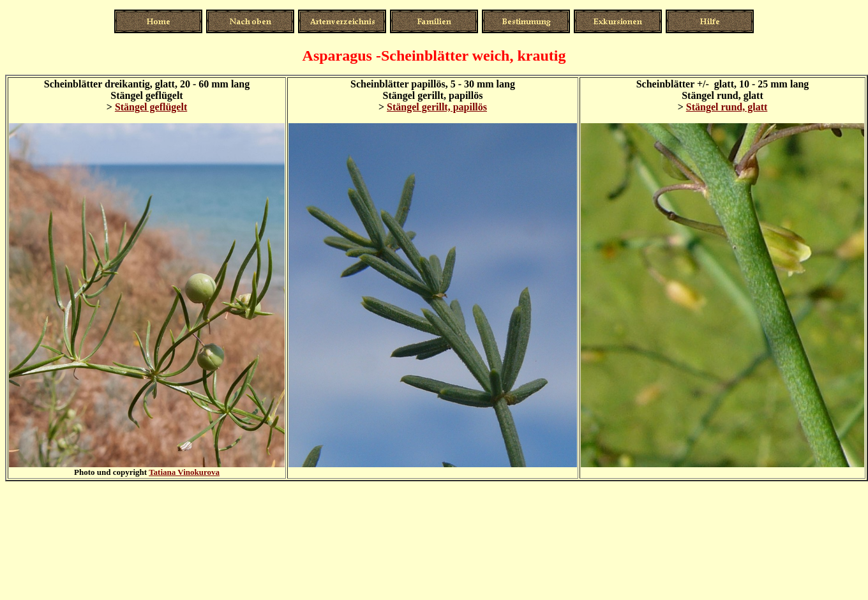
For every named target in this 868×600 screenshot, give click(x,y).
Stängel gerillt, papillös (437, 107)
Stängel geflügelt (151, 107)
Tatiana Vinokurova (184, 472)
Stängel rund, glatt (727, 107)
